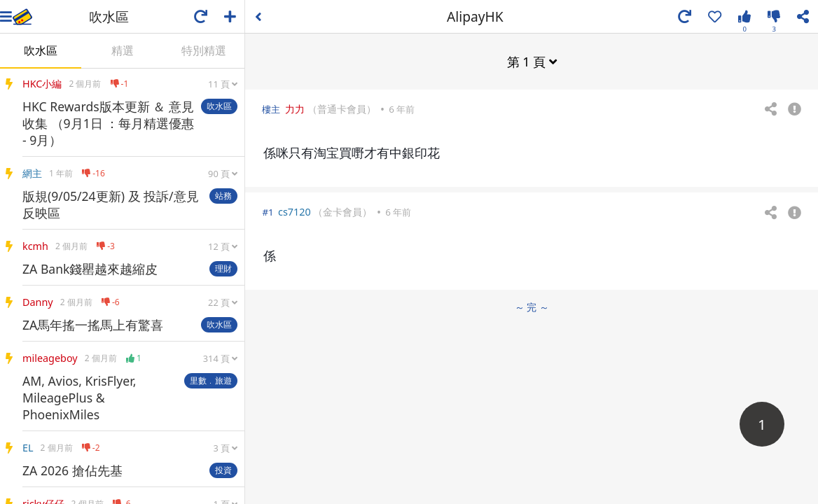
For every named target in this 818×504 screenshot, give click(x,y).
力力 (295, 109)
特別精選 (204, 50)
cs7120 (294, 212)
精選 (123, 50)
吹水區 (41, 50)
